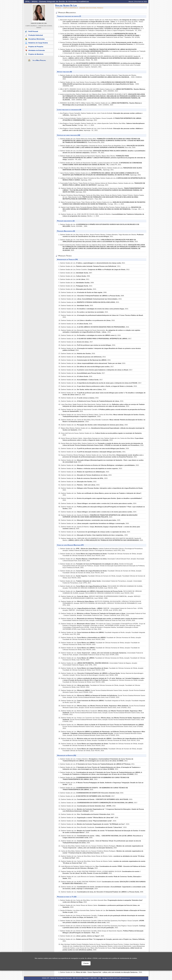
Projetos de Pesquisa (36, 47)
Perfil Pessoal (33, 31)
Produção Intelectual (36, 35)
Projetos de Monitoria (36, 54)
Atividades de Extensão (37, 50)
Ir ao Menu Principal (39, 60)
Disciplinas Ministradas (37, 39)
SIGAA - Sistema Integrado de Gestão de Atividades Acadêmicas (60, 2)
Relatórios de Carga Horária (38, 43)
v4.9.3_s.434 (118, 978)
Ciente (86, 963)
